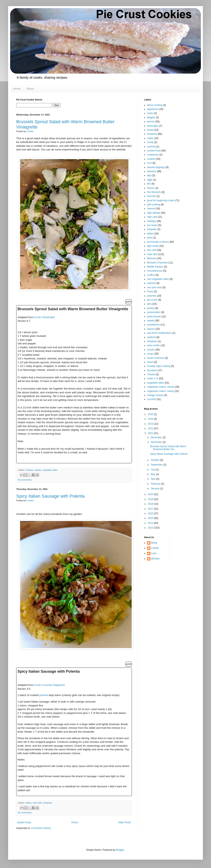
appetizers (153, 109)
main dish (37, 803)
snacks (151, 350)
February (156, 484)
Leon (154, 553)
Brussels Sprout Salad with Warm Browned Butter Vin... (168, 448)
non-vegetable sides (158, 279)
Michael (155, 559)
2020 (151, 494)
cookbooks (153, 155)
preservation (154, 312)
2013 (151, 528)
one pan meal (154, 287)
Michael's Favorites (157, 263)
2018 (151, 504)
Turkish (151, 374)
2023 (151, 424)
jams (150, 238)
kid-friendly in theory (158, 242)
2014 (151, 523)
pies (149, 304)
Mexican (152, 258)
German (151, 196)
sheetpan (152, 341)
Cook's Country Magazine (50, 685)
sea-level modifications (159, 333)
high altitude (154, 213)
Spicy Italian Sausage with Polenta (51, 496)
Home (17, 89)
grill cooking (153, 204)
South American (156, 358)
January (155, 488)
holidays (30, 470)
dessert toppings (156, 167)
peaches (152, 296)
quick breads (154, 317)
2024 (151, 419)
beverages (153, 126)
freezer (151, 188)
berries (151, 122)
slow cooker (153, 345)
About (30, 89)
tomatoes (48, 803)
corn (149, 163)
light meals (153, 246)
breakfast (152, 134)
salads (38, 470)
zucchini (151, 399)
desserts (152, 171)
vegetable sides (50, 470)
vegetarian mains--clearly (161, 387)
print (129, 302)
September (157, 465)
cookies (151, 159)
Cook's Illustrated (45, 317)
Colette (155, 548)
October (155, 460)
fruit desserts (154, 192)
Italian (29, 803)
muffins (151, 275)
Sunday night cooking (159, 366)
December (157, 437)
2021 (151, 433)
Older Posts (124, 822)
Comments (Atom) (41, 828)
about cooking (155, 105)
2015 (151, 518)
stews (150, 362)
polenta (44, 695)
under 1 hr (153, 379)
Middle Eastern (155, 267)
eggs (150, 180)
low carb (152, 250)
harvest (151, 209)
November (157, 442)
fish (149, 184)
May (153, 474)
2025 (151, 414)
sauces (151, 329)
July (153, 470)
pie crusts (152, 300)
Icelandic (152, 229)
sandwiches (153, 325)
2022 (151, 429)
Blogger (120, 850)
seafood (151, 337)
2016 (151, 513)
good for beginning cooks (161, 200)
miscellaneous (155, 271)
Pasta (150, 292)
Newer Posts (24, 822)
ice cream (152, 225)
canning (151, 147)
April (153, 479)
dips (149, 175)
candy (150, 142)
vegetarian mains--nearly (160, 391)
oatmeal (151, 283)
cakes (150, 138)
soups (150, 354)
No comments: (25, 480)
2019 (151, 499)
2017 (151, 509)
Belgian (151, 117)
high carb (152, 217)
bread (150, 130)
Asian (150, 113)
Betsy (154, 543)
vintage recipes (155, 395)
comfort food (154, 151)
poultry (151, 308)
